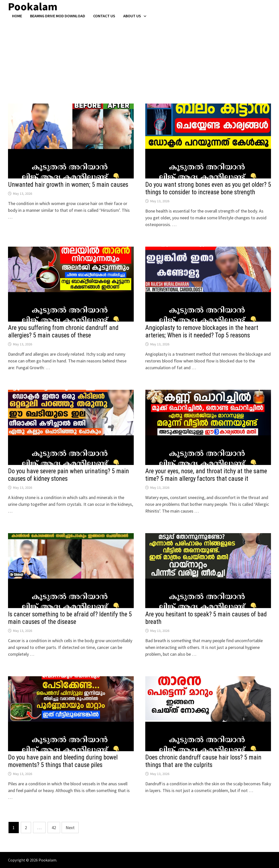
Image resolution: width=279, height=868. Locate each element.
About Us (132, 16)
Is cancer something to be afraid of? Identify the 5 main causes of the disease (70, 618)
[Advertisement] (139, 56)
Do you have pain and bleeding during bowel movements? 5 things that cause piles (63, 761)
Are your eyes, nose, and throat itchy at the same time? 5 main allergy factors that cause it (206, 475)
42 (54, 828)
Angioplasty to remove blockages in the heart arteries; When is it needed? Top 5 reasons (202, 331)
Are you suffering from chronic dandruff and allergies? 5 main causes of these (63, 331)
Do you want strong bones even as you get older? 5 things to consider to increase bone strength (208, 188)
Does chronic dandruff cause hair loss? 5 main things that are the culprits (203, 761)
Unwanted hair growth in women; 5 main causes (68, 185)
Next (70, 828)
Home (17, 16)
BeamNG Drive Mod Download (58, 16)
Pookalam (47, 860)
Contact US (104, 16)
